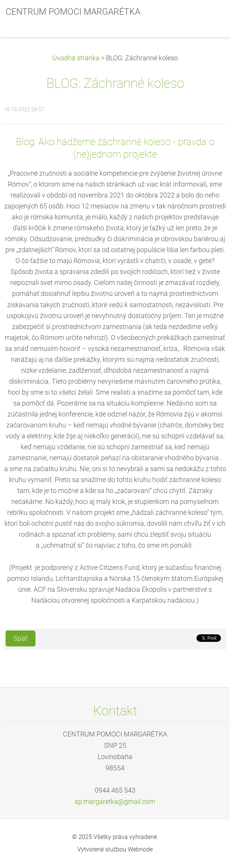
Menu (209, 17)
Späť (21, 638)
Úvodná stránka (76, 58)
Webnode (140, 849)
